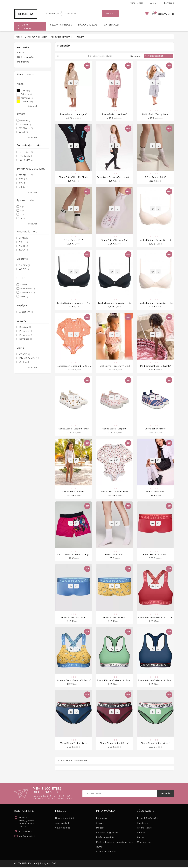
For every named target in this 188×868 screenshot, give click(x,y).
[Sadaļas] (52, 14)
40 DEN (25, 269)
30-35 (24, 187)
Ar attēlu (25, 285)
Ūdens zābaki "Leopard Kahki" (74, 429)
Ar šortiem (26, 312)
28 (22, 218)
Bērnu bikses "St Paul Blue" (73, 744)
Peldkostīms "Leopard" (74, 492)
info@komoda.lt (27, 837)
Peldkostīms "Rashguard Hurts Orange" (76, 366)
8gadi (24, 132)
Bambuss (26, 339)
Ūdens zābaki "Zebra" (155, 429)
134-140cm (26, 152)
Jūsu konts (146, 812)
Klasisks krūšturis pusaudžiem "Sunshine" (159, 240)
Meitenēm (23, 47)
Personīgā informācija (148, 819)
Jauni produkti (62, 824)
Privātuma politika (105, 838)
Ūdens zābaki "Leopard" (115, 429)
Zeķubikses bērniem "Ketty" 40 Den (115, 177)
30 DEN (25, 265)
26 (22, 211)
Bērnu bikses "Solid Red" (155, 555)
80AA (24, 250)
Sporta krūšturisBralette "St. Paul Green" (117, 681)
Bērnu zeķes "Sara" (115, 555)
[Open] (19, 25)
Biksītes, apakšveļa (27, 57)
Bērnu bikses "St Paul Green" (155, 744)
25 (22, 207)
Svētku (24, 296)
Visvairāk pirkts (63, 829)
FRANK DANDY (29, 358)
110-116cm (26, 124)
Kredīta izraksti (144, 829)
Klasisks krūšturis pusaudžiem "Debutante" (160, 303)
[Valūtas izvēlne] (150, 3)
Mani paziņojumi (145, 843)
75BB (24, 246)
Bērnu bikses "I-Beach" (115, 618)
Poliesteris (26, 335)
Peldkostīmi (23, 62)
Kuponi (141, 838)
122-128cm (26, 128)
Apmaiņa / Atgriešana (107, 833)
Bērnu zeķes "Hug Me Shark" (74, 177)
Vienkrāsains (27, 289)
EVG (54, 864)
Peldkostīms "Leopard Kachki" (155, 366)
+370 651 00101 (27, 832)
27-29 (24, 179)
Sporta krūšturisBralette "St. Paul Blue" (157, 681)
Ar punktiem (27, 293)
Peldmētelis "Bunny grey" (155, 114)
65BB (24, 238)
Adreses (141, 833)
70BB (24, 242)
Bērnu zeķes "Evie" (155, 492)
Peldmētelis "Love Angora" (74, 114)
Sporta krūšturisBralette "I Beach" (74, 681)
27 (22, 215)
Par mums (101, 819)
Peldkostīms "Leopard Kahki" (114, 492)
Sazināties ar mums (106, 852)
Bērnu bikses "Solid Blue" (74, 618)
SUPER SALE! (111, 25)
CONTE (25, 354)
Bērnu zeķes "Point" (155, 177)
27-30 (24, 183)
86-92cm (25, 120)
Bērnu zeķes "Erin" (73, 240)
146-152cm (26, 156)
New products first (158, 56)
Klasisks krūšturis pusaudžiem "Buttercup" (77, 303)
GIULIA (24, 362)
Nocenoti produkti (64, 819)
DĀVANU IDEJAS (88, 25)
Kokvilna (25, 327)
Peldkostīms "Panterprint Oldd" (114, 366)
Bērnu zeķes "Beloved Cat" (115, 240)
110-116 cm (26, 175)
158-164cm (26, 160)
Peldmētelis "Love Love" (114, 114)
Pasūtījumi (142, 824)
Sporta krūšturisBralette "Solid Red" (156, 618)
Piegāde (100, 829)
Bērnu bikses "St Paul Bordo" (114, 744)
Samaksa (101, 824)
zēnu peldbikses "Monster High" (73, 555)
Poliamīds (26, 331)
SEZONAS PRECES (61, 25)
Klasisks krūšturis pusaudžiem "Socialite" (117, 303)
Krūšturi (21, 53)
